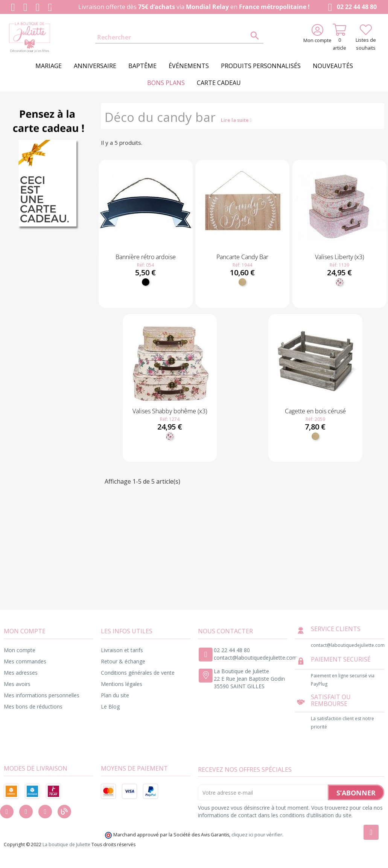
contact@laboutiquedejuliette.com (256, 658)
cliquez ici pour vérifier (257, 835)
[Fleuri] (339, 282)
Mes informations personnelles (42, 695)
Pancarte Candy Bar (242, 257)
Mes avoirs (17, 684)
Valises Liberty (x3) (339, 257)
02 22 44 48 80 (351, 7)
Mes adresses (21, 673)
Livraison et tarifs (122, 650)
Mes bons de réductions (33, 706)
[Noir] (146, 282)
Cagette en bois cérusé (315, 411)
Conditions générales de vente (138, 673)
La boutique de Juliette (66, 844)
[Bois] (242, 282)
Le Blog (110, 706)
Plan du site (115, 695)
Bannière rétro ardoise (146, 257)
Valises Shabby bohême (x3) (170, 411)
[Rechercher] (179, 38)
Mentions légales (122, 684)
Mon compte (20, 650)
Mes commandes (25, 661)
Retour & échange (123, 661)
